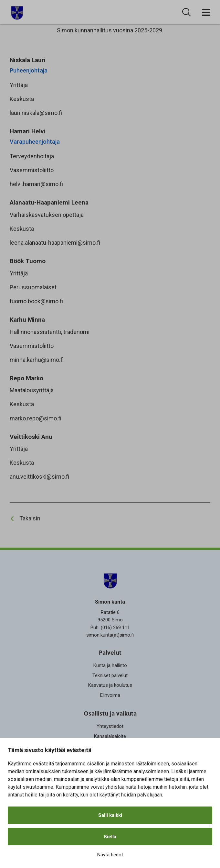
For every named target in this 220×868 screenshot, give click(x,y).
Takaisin (30, 518)
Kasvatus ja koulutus (110, 685)
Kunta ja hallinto (110, 665)
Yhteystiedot (110, 726)
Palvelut (110, 652)
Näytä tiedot (110, 855)
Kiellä (110, 837)
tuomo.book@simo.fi (36, 301)
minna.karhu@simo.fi (37, 360)
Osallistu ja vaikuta (110, 713)
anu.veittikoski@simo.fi (39, 477)
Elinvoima (110, 695)
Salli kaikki (110, 815)
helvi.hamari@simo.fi (36, 184)
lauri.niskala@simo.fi (36, 113)
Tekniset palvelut (110, 675)
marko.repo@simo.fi (36, 418)
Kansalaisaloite (110, 736)
